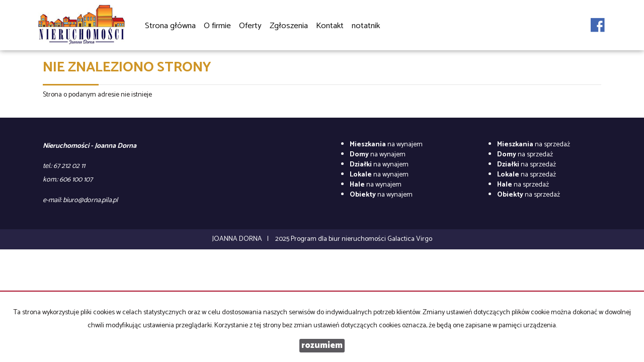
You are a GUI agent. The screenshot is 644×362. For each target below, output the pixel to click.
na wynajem (386, 145)
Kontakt (330, 26)
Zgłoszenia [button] (289, 26)
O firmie (217, 26)
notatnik (366, 26)
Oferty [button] (250, 26)
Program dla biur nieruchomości (339, 239)
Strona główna (170, 26)
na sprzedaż (534, 145)
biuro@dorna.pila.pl (90, 200)
